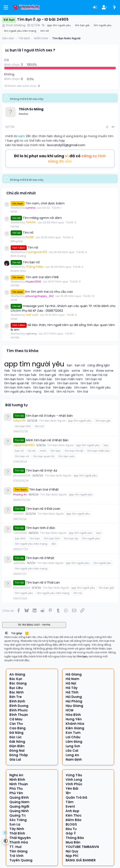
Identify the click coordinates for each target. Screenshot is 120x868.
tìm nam (81, 388)
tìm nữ (45, 31)
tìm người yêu (103, 25)
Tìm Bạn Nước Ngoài (52, 421)
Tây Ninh (17, 829)
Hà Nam (72, 679)
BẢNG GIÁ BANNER (81, 860)
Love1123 (18, 514)
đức (54, 544)
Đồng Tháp (19, 755)
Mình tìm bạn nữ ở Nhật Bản (47, 440)
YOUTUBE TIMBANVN (82, 847)
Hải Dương (74, 697)
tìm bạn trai (42, 388)
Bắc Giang (18, 683)
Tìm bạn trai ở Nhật (44, 489)
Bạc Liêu (16, 688)
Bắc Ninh (17, 692)
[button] (7, 633)
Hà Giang (74, 674)
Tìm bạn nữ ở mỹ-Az (42, 470)
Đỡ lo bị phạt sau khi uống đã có (60, 159)
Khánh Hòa (18, 271)
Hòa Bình (73, 715)
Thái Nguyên (20, 838)
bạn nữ (80, 365)
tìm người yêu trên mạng (20, 31)
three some (105, 371)
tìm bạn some (68, 383)
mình (37, 371)
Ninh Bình (17, 780)
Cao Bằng (17, 728)
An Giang (17, 674)
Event (70, 806)
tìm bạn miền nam (69, 379)
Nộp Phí (72, 856)
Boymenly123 (22, 588)
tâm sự (88, 371)
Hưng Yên (74, 719)
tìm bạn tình (90, 383)
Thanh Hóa (19, 842)
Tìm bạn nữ (25, 262)
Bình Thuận (19, 715)
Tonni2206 (20, 533)
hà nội (17, 371)
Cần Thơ (16, 724)
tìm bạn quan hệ (17, 383)
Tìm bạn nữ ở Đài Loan (43, 509)
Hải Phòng (74, 701)
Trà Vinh (16, 856)
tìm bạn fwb (28, 375)
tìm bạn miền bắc (40, 379)
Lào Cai (72, 751)
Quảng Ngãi (19, 806)
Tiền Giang (18, 851)
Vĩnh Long (74, 780)
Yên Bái (72, 789)
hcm (27, 371)
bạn (70, 365)
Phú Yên (16, 793)
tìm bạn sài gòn (43, 383)
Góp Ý (71, 833)
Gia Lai (15, 759)
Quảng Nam (19, 802)
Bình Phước (19, 710)
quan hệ (50, 371)
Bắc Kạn (16, 679)
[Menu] (6, 7)
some (76, 371)
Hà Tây (72, 688)
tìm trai (82, 392)
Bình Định (17, 701)
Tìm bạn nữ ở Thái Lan (43, 582)
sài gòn (64, 371)
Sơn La (15, 824)
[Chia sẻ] (107, 127)
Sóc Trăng (18, 820)
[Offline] (16, 112)
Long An (72, 755)
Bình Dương (18, 256)
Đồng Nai (17, 241)
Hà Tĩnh (72, 692)
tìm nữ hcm (65, 392)
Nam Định (74, 759)
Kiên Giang (75, 728)
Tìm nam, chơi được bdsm (38, 203)
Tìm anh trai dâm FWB (35, 277)
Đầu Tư (71, 829)
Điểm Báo (74, 820)
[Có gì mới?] (114, 8)
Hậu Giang (74, 706)
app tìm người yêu (59, 25)
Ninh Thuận (19, 784)
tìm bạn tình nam (17, 388)
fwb (7, 371)
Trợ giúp (17, 633)
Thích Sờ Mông (15, 25)
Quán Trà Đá (76, 797)
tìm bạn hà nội (97, 375)
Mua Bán (73, 842)
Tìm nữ (22, 233)
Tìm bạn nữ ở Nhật (40, 558)
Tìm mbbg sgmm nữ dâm (36, 218)
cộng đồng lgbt (99, 365)
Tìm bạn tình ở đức (41, 528)
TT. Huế (15, 847)
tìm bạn (10, 375)
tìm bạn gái (82, 25)
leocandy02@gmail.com (66, 145)
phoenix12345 (22, 476)
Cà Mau (16, 719)
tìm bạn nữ (93, 379)
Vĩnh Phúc (74, 784)
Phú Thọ (16, 789)
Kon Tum (73, 733)
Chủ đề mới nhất (21, 193)
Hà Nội (15, 226)
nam (21, 136)
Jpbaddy (19, 563)
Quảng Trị (17, 815)
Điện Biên (17, 746)
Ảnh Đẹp (72, 811)
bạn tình (20, 538)
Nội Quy (72, 851)
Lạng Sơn (73, 746)
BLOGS (71, 824)
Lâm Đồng (74, 742)
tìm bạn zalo (62, 388)
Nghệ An (16, 775)
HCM (14, 212)
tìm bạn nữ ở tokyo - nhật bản (49, 416)
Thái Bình (17, 833)
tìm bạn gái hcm (71, 375)
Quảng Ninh (19, 811)
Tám (70, 802)
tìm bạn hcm (14, 379)
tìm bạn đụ (71, 538)
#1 (113, 127)
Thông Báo (75, 838)
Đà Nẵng (16, 733)
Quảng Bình (19, 797)
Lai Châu (73, 737)
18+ (68, 793)
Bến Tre (16, 697)
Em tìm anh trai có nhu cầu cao (42, 292)
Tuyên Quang (21, 860)
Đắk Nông (17, 742)
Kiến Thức (74, 815)
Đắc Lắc (16, 737)
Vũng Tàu (74, 775)
